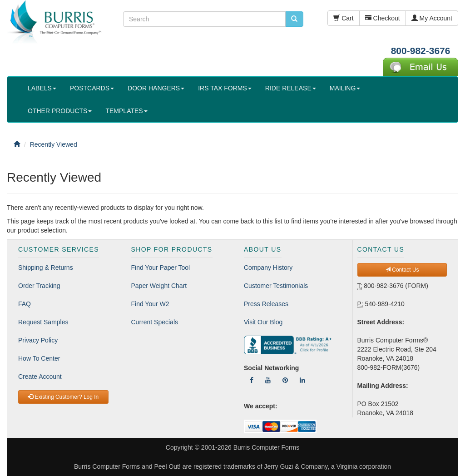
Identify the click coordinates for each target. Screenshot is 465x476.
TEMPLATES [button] (126, 111)
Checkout (383, 18)
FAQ (25, 304)
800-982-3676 (421, 51)
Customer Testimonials (276, 286)
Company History (268, 268)
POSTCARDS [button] (92, 88)
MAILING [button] (345, 88)
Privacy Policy (38, 340)
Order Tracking (39, 286)
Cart (343, 18)
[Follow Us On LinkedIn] (302, 380)
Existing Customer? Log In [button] (63, 397)
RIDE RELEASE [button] (291, 88)
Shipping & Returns (46, 268)
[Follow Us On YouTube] (268, 380)
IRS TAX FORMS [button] (225, 88)
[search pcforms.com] (294, 19)
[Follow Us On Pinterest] (285, 380)
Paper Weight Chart (159, 286)
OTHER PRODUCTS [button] (60, 111)
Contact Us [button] (402, 270)
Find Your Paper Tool (161, 268)
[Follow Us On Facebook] (252, 380)
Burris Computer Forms (266, 447)
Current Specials (155, 322)
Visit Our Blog (263, 322)
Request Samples (43, 322)
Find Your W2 (150, 304)
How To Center (39, 358)
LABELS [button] (42, 88)
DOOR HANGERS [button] (156, 88)
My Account (432, 18)
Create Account (40, 377)
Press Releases (266, 304)
